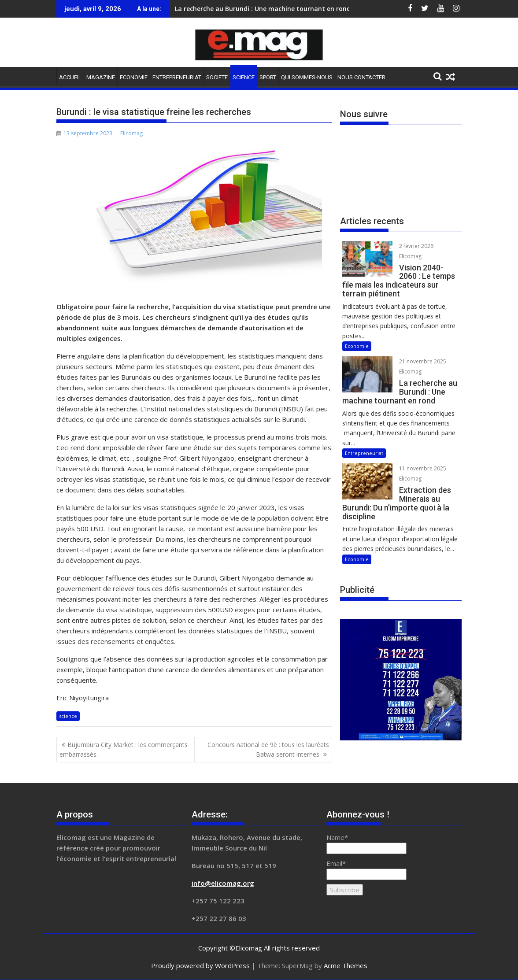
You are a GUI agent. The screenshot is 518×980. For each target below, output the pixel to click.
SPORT (268, 77)
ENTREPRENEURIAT (177, 77)
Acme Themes (346, 965)
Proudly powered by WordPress (200, 965)
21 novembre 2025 (423, 361)
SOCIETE (217, 77)
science (68, 716)
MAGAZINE (101, 77)
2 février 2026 (416, 246)
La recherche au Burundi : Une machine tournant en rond (263, 9)
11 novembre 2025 (423, 468)
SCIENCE (244, 77)
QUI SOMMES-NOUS (307, 77)
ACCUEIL (70, 77)
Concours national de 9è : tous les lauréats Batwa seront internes (268, 749)
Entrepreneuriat (364, 453)
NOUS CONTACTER (361, 77)
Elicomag (131, 133)
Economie (357, 346)
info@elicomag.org (223, 883)
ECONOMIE (134, 77)
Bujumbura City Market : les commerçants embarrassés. (124, 749)
